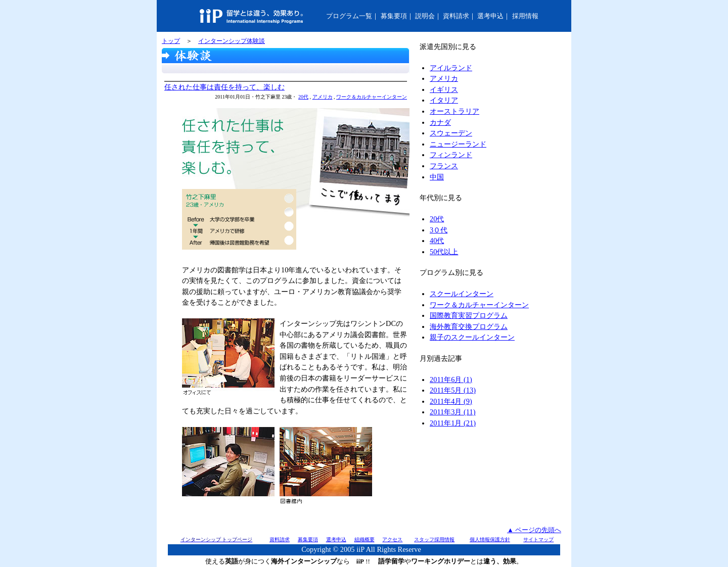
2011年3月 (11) (452, 412)
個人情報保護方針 (490, 539)
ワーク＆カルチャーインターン (372, 97)
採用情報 (525, 16)
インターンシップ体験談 (232, 41)
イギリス (444, 89)
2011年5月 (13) (453, 390)
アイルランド (451, 68)
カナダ (440, 122)
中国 (437, 177)
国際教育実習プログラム (469, 315)
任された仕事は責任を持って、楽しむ (224, 87)
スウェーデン (451, 133)
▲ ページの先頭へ (534, 530)
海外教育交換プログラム (469, 326)
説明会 (425, 16)
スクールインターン (462, 294)
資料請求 (456, 16)
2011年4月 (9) (451, 401)
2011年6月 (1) (451, 380)
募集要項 (394, 16)
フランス (444, 166)
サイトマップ (538, 539)
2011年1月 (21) (453, 423)
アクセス (392, 539)
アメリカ (323, 97)
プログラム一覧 (349, 16)
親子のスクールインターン (472, 337)
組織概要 (365, 539)
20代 (303, 97)
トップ (171, 41)
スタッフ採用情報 (434, 539)
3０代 (439, 230)
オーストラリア (454, 111)
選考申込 (490, 16)
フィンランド (451, 155)
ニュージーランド (458, 144)
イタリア (444, 100)
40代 (437, 241)
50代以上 (444, 252)
